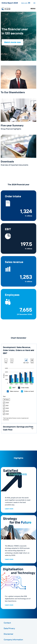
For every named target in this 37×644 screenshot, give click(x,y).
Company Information (13, 640)
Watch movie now (12, 42)
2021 (6, 406)
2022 (6, 408)
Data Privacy (9, 628)
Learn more (9, 509)
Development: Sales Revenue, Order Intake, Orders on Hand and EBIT (18, 350)
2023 (6, 411)
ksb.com (24, 3)
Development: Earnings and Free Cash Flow (18, 428)
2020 (6, 403)
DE (34, 3)
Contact (7, 623)
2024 (6, 414)
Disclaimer (8, 634)
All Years (6, 400)
